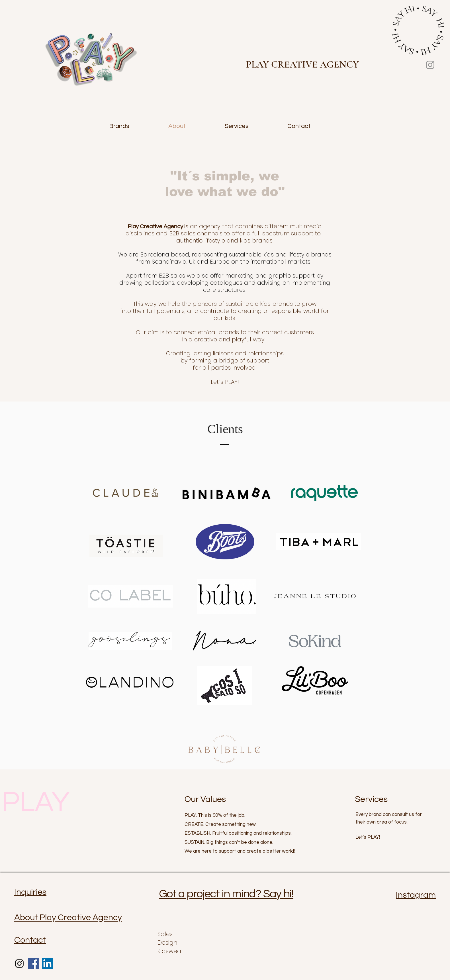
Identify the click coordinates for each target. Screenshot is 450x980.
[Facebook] (33, 963)
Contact (30, 940)
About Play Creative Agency (68, 917)
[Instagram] (430, 65)
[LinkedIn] (47, 963)
